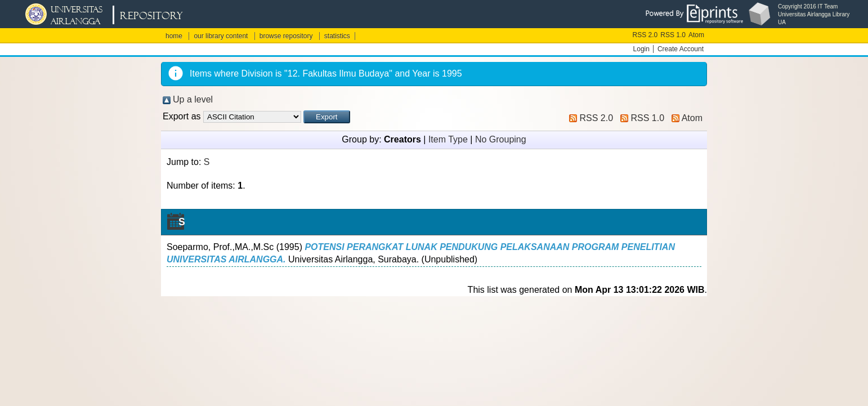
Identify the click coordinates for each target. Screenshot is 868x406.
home (174, 36)
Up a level (193, 99)
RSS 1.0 (673, 35)
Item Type (448, 139)
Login (641, 49)
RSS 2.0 (645, 35)
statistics (337, 36)
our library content (221, 36)
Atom (696, 35)
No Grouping (501, 139)
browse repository (286, 36)
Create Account (681, 49)
